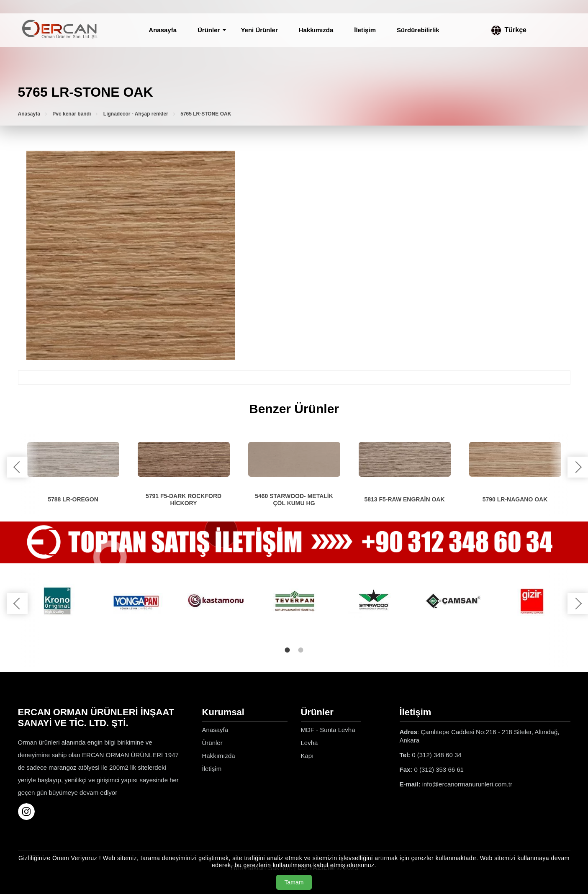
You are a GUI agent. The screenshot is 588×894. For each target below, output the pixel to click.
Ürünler (209, 30)
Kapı (307, 756)
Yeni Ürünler (259, 30)
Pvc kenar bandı (72, 114)
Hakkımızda (316, 30)
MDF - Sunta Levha (328, 730)
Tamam (294, 882)
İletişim (365, 30)
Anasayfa (163, 30)
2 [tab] (301, 650)
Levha (309, 743)
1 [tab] (288, 650)
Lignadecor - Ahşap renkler (136, 114)
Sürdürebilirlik (418, 30)
